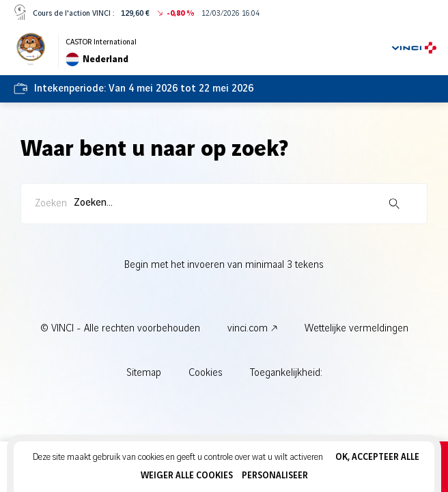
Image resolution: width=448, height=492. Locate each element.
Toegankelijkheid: (286, 373)
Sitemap (144, 373)
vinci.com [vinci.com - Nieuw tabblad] (248, 329)
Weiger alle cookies (187, 476)
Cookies (206, 373)
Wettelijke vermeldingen (356, 329)
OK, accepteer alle (377, 457)
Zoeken (51, 204)
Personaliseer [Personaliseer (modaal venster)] (275, 476)
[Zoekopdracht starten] (394, 204)
